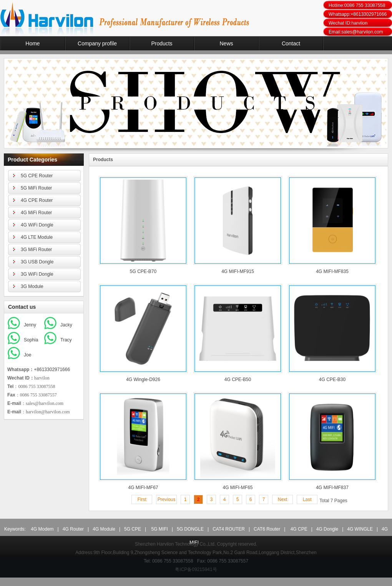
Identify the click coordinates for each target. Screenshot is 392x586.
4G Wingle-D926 (143, 380)
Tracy (66, 340)
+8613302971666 (52, 370)
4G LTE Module (37, 237)
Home (32, 43)
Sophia (31, 340)
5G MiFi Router (36, 188)
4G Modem (42, 529)
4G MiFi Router (36, 213)
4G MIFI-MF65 (238, 488)
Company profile (97, 43)
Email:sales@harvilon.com (356, 32)
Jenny (30, 325)
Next (283, 499)
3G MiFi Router (36, 250)
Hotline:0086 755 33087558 (357, 5)
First (142, 499)
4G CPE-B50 (238, 380)
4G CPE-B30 (332, 380)
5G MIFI (160, 529)
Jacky (66, 325)
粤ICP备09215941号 (196, 569)
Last (307, 499)
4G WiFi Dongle (37, 225)
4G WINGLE (360, 529)
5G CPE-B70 (143, 271)
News (226, 43)
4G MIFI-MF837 (332, 488)
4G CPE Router (37, 200)
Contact (291, 43)
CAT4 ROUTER (229, 529)
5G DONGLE (190, 529)
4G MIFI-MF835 (332, 271)
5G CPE (133, 529)
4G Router (73, 529)
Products (162, 43)
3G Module (32, 286)
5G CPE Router (37, 176)
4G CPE (299, 529)
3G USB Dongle (37, 262)
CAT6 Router (267, 529)
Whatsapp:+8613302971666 (358, 14)
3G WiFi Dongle (37, 274)
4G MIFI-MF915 (238, 271)
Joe (27, 355)
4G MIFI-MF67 (143, 488)
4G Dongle (327, 529)
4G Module (104, 529)
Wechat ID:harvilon (348, 23)
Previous (167, 499)
